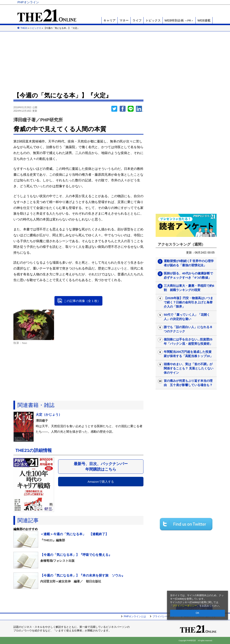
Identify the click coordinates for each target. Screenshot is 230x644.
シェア (123, 109)
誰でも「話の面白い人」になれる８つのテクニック (188, 329)
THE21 (168, 2)
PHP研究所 (201, 2)
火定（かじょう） (49, 415)
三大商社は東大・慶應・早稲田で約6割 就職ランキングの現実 (189, 288)
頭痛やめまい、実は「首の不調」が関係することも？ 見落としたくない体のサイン (189, 368)
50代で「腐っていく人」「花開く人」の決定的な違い (187, 317)
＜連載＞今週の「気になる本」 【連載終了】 (74, 534)
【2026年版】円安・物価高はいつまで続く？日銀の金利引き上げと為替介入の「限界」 (188, 302)
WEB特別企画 (179, 20)
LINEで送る (131, 109)
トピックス (153, 20)
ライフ (137, 20)
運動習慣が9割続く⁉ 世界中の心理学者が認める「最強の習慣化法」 (189, 263)
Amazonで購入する (101, 482)
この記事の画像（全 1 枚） (82, 301)
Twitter (114, 109)
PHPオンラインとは (135, 616)
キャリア (110, 20)
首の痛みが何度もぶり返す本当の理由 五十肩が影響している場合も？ (188, 383)
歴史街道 (183, 2)
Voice (154, 2)
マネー (124, 20)
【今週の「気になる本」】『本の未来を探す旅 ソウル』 (82, 575)
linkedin (140, 109)
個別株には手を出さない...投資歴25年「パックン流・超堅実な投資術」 (188, 341)
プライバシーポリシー (185, 606)
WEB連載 (204, 20)
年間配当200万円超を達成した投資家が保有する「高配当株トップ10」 (188, 354)
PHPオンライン (28, 2)
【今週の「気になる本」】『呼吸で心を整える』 (76, 555)
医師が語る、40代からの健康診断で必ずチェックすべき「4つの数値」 (188, 275)
